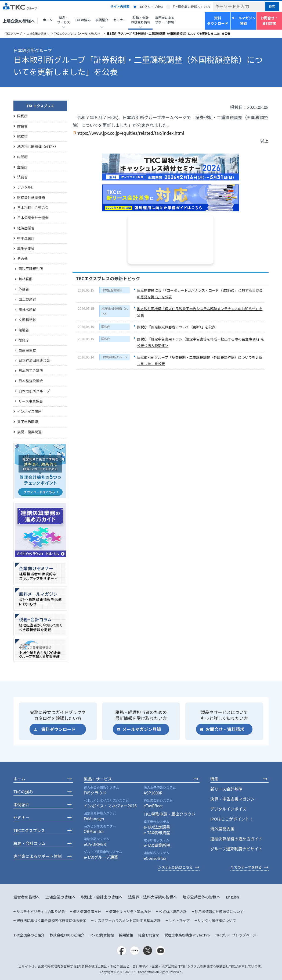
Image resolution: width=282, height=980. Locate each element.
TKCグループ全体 (151, 7)
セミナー (120, 20)
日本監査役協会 (112, 290)
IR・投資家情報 (102, 935)
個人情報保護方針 (87, 912)
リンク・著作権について (217, 920)
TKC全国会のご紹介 (29, 935)
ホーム (48, 20)
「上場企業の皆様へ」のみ (191, 7)
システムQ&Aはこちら (175, 867)
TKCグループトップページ (236, 935)
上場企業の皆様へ (19, 21)
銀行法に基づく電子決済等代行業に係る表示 (51, 920)
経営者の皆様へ (27, 897)
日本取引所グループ (114, 357)
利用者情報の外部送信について (219, 912)
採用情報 (126, 935)
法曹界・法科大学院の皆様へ (153, 897)
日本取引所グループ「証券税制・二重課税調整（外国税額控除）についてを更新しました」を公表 (168, 33)
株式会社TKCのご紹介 (67, 935)
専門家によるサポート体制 (165, 20)
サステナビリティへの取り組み (41, 912)
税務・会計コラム (30, 843)
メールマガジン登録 (243, 21)
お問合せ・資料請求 (269, 21)
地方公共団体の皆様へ (201, 897)
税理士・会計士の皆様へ (102, 897)
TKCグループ (14, 33)
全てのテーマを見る (246, 867)
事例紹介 (21, 805)
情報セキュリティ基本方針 (130, 912)
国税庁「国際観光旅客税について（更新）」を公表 (176, 327)
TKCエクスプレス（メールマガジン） (78, 33)
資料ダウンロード (218, 21)
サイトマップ (179, 920)
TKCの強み (83, 20)
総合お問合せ (149, 935)
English (232, 897)
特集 (214, 779)
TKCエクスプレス (40, 106)
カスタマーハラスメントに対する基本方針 (127, 920)
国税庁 (106, 326)
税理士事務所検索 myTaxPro (187, 935)
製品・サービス (98, 779)
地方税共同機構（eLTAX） (115, 311)
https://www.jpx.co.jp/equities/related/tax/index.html (130, 133)
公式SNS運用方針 (173, 912)
